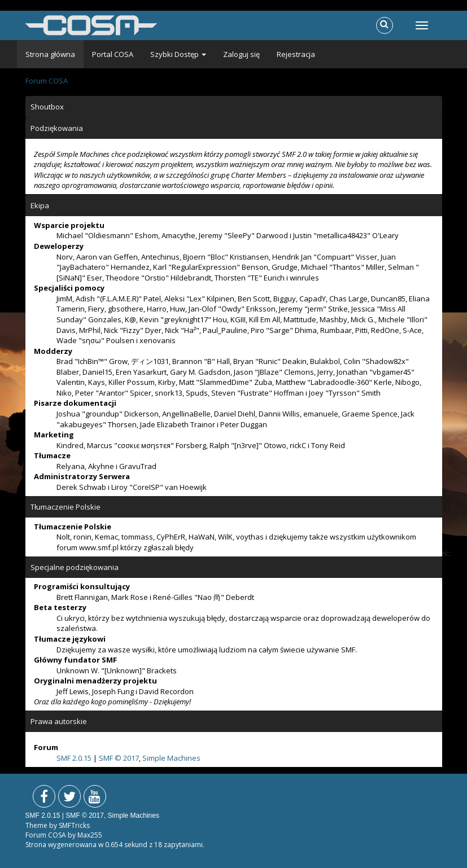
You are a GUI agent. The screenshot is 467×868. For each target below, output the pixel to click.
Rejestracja (296, 54)
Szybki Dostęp (178, 54)
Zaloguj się (241, 54)
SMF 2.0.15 (74, 758)
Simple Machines (171, 758)
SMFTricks (74, 825)
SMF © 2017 (119, 758)
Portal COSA (113, 54)
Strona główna (50, 54)
